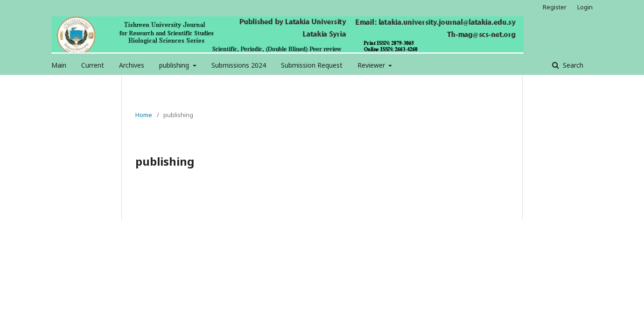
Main (59, 65)
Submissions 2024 (239, 65)
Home (144, 115)
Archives (132, 65)
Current (93, 65)
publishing (175, 65)
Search (572, 65)
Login (585, 7)
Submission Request (312, 65)
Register (555, 7)
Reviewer (372, 65)
